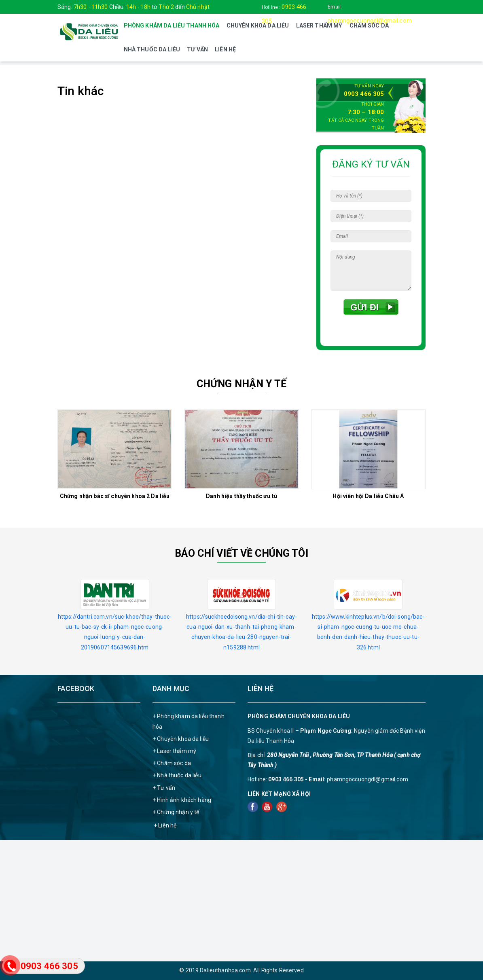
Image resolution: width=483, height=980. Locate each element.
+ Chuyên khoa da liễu (181, 739)
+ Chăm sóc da (172, 763)
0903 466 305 (364, 94)
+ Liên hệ (165, 825)
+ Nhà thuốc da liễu (177, 775)
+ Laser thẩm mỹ (174, 751)
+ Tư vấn (164, 788)
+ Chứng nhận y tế (176, 812)
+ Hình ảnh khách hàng (182, 800)
